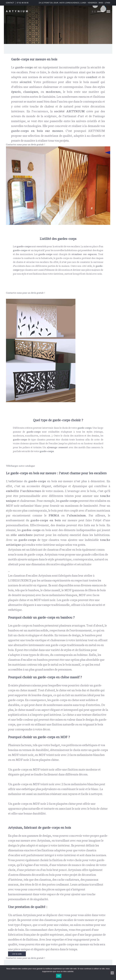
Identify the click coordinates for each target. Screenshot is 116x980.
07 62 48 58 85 (23, 3)
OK (59, 976)
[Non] (112, 973)
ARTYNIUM (18, 11)
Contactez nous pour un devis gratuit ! (25, 144)
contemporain (92, 101)
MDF (10, 505)
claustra (77, 258)
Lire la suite (17, 954)
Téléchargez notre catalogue (20, 466)
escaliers (75, 246)
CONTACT (10, 3)
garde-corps (62, 258)
